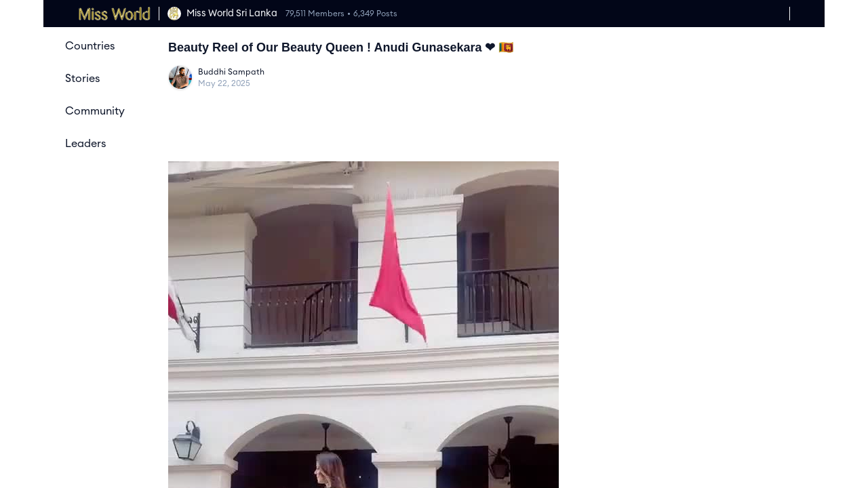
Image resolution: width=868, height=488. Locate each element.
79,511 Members (315, 14)
